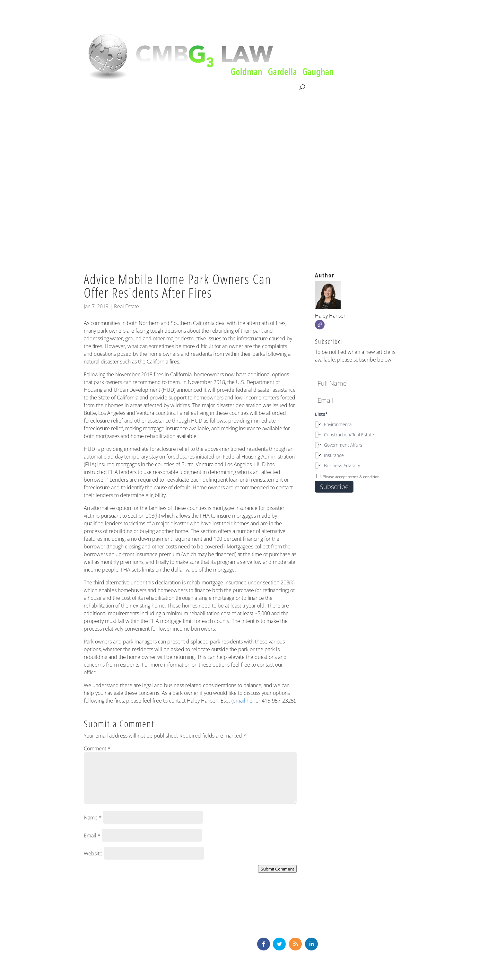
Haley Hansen (331, 316)
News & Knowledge (241, 87)
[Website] (320, 325)
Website (93, 853)
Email (92, 836)
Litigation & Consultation (150, 87)
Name (93, 818)
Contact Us (285, 87)
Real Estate (126, 306)
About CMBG (98, 88)
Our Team (198, 87)
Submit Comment (277, 869)
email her (244, 701)
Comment (97, 748)
